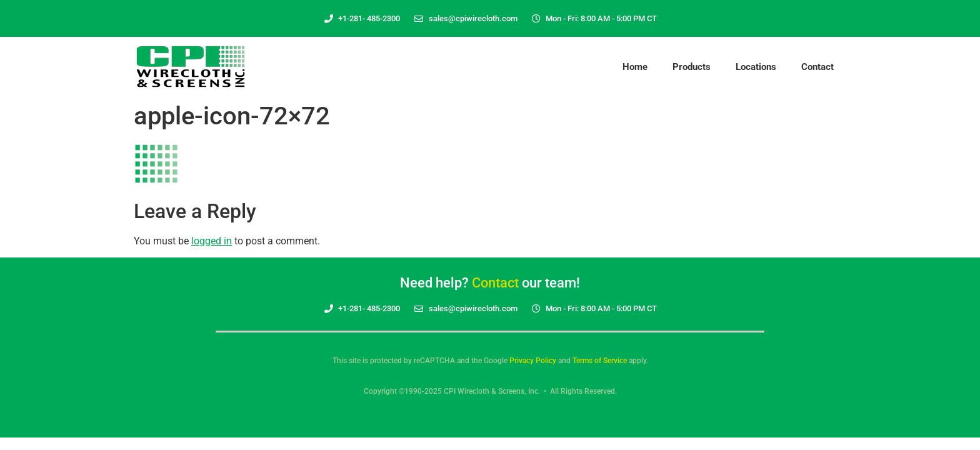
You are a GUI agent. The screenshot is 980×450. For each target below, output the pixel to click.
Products (692, 67)
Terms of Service (600, 361)
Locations (756, 67)
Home (635, 67)
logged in (212, 241)
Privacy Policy (533, 361)
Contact (817, 67)
